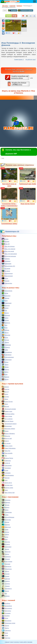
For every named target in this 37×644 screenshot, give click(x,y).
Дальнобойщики (8, 517)
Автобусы (6, 603)
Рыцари (5, 576)
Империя (6, 315)
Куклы (5, 537)
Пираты (5, 554)
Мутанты (6, 544)
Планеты (6, 347)
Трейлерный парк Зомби (28, 176)
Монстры (6, 542)
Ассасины (6, 500)
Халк (5, 480)
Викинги (6, 507)
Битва (5, 293)
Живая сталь (7, 411)
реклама (30, 642)
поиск (12, 642)
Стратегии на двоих (25, 10)
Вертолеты (6, 611)
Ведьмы (6, 505)
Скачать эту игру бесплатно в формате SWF (18, 152)
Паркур (5, 342)
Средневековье (8, 357)
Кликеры (6, 259)
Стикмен (6, 586)
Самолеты (6, 630)
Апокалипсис (7, 291)
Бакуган (5, 389)
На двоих (12, 10)
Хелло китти (7, 483)
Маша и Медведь (8, 433)
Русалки (6, 574)
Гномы (5, 515)
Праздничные (7, 273)
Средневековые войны (9, 216)
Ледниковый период (9, 424)
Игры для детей (8, 251)
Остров (5, 340)
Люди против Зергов (28, 196)
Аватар (5, 387)
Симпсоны (6, 461)
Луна (5, 328)
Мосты (5, 333)
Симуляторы (7, 283)
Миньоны (6, 436)
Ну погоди (6, 443)
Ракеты (5, 628)
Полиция (6, 559)
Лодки (5, 618)
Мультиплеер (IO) (8, 266)
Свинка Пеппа (7, 458)
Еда (4, 310)
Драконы (6, 525)
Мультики (6, 335)
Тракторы (6, 638)
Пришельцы (7, 569)
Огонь (5, 337)
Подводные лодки (8, 623)
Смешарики (7, 465)
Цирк (5, 374)
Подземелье (7, 352)
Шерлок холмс (7, 488)
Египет (5, 308)
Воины (5, 510)
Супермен (6, 473)
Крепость (6, 323)
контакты (17, 642)
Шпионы (6, 596)
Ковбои (5, 534)
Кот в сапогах (7, 419)
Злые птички (7, 416)
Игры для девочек (8, 249)
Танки (5, 635)
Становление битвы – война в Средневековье (9, 197)
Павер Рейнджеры (9, 448)
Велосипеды (7, 608)
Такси (5, 633)
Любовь (5, 330)
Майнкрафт (7, 264)
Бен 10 (5, 392)
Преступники (7, 561)
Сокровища (7, 355)
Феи (4, 593)
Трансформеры (8, 475)
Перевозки (6, 345)
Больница (6, 296)
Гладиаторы (7, 512)
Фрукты (5, 369)
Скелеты (6, 581)
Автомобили (7, 606)
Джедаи (5, 522)
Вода (5, 301)
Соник (5, 470)
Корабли (6, 616)
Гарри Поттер (7, 401)
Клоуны (5, 532)
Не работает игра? (31, 60)
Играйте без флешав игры (19, 84)
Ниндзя (5, 549)
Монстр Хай (7, 438)
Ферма (5, 367)
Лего (4, 325)
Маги (5, 539)
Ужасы (5, 365)
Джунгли (6, 305)
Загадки (5, 241)
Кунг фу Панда (8, 421)
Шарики (5, 377)
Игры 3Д (6, 244)
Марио (5, 431)
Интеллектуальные (9, 256)
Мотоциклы (7, 621)
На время (6, 268)
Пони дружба (7, 453)
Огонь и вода (7, 446)
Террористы (7, 589)
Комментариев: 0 (19, 60)
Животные (6, 527)
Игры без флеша (8, 246)
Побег (5, 350)
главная (7, 642)
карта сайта (23, 642)
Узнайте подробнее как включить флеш (20, 77)
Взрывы (5, 298)
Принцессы (7, 566)
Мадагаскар (7, 426)
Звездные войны (8, 414)
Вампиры (6, 502)
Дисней (5, 406)
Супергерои (7, 360)
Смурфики (6, 468)
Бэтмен (5, 397)
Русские (6, 281)
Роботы (5, 571)
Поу (4, 456)
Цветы (5, 372)
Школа (5, 379)
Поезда (5, 626)
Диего (5, 404)
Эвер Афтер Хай (8, 492)
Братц (5, 394)
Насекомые (7, 547)
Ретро (5, 278)
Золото (5, 313)
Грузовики (6, 613)
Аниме (5, 239)
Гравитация (7, 303)
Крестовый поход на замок (9, 177)
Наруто (5, 441)
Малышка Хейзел (8, 429)
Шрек (5, 490)
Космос (5, 320)
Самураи (6, 579)
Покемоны (6, 557)
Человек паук (7, 485)
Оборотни (6, 552)
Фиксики (6, 478)
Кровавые (6, 261)
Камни (5, 318)
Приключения (7, 276)
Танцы (5, 362)
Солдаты (6, 584)
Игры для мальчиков (9, 254)
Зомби (5, 529)
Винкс (5, 399)
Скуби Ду (6, 463)
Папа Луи (6, 451)
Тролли (5, 591)
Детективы (6, 520)
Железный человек (9, 409)
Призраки (6, 564)
